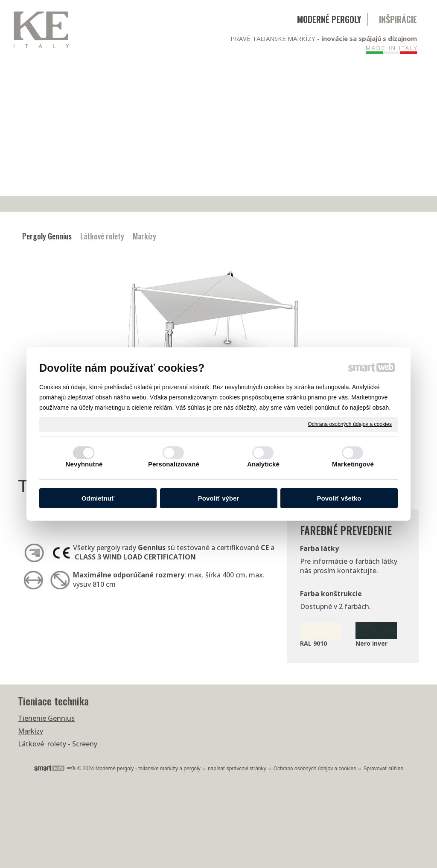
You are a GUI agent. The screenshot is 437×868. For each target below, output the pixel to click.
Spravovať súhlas (383, 769)
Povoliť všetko (339, 498)
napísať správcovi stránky (237, 769)
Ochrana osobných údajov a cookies (350, 424)
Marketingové (353, 464)
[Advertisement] (218, 132)
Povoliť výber (218, 498)
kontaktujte (357, 571)
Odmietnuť (98, 498)
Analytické (263, 464)
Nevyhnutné (84, 464)
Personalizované (174, 464)
